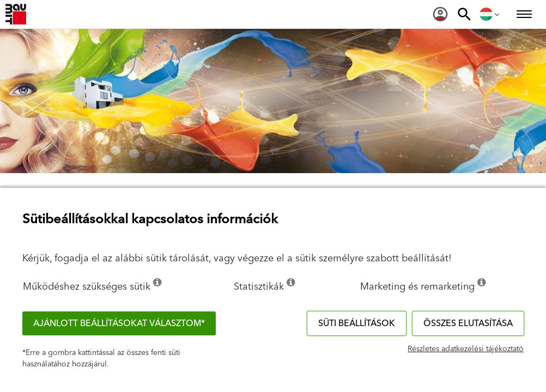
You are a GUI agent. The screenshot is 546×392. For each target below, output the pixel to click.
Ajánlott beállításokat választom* (119, 323)
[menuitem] (440, 14)
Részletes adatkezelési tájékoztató (466, 349)
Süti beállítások (357, 323)
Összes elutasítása (468, 323)
